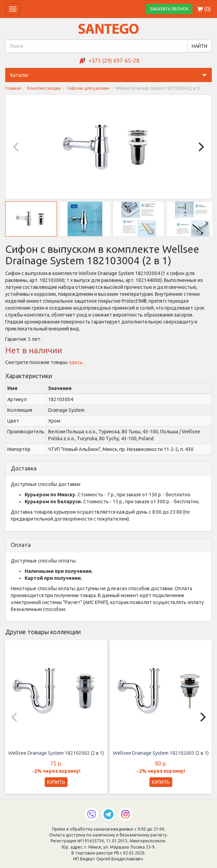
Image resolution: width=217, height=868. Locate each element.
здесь (76, 362)
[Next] (200, 147)
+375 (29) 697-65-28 (114, 61)
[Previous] (17, 147)
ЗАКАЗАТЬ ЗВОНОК (169, 9)
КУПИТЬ (56, 782)
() (204, 9)
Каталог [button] (111, 75)
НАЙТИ (199, 46)
